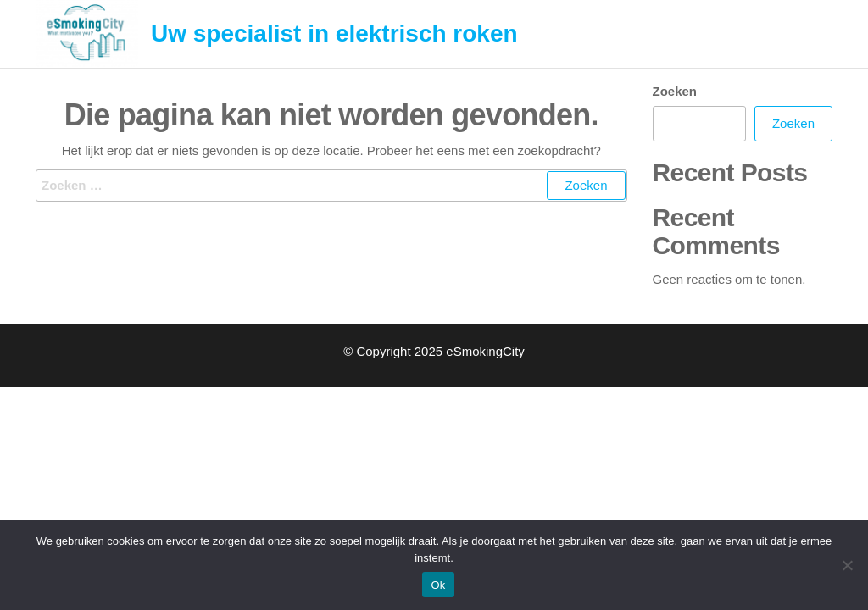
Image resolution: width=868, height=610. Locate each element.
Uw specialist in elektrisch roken (334, 33)
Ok (438, 585)
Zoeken (675, 91)
